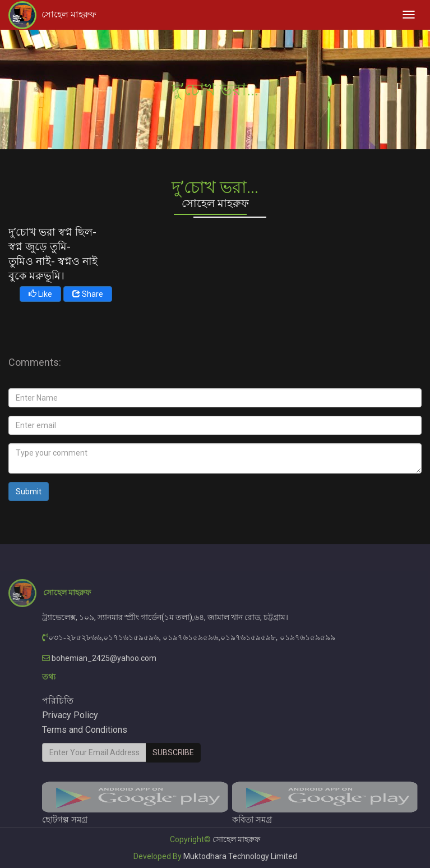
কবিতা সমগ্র (325, 803)
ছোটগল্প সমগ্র (135, 803)
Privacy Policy (70, 715)
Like (40, 294)
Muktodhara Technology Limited (240, 856)
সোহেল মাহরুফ (69, 14)
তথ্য (49, 677)
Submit (29, 492)
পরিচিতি (58, 701)
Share (88, 294)
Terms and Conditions (85, 730)
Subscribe (173, 752)
